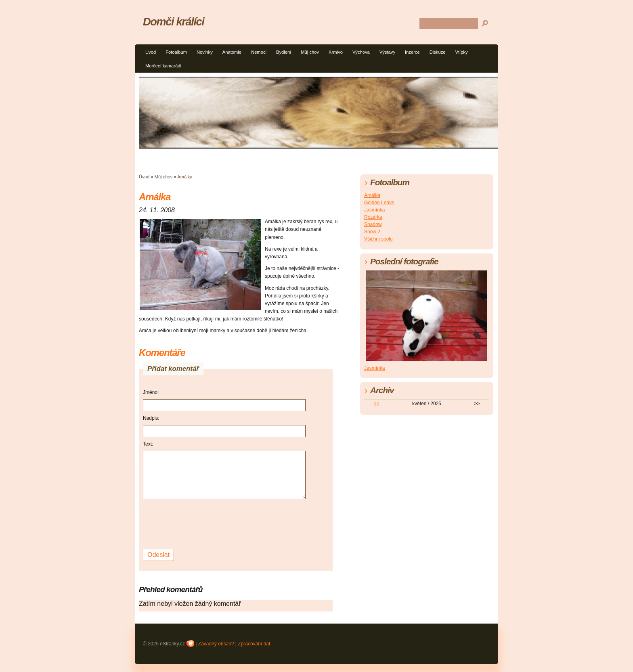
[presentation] (204, 523)
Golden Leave (379, 203)
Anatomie (232, 52)
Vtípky (461, 52)
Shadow (373, 224)
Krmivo (336, 52)
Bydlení (284, 52)
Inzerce (412, 52)
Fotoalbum (176, 52)
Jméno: (151, 392)
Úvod (151, 52)
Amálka (372, 195)
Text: (148, 444)
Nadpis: (151, 418)
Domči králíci (174, 22)
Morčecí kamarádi (163, 66)
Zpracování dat (254, 644)
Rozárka (373, 217)
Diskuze (438, 52)
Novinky (205, 52)
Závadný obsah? (216, 644)
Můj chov (310, 52)
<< (377, 404)
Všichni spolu (378, 239)
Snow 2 (372, 232)
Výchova (361, 52)
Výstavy (387, 52)
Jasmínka (374, 210)
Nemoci (259, 52)
